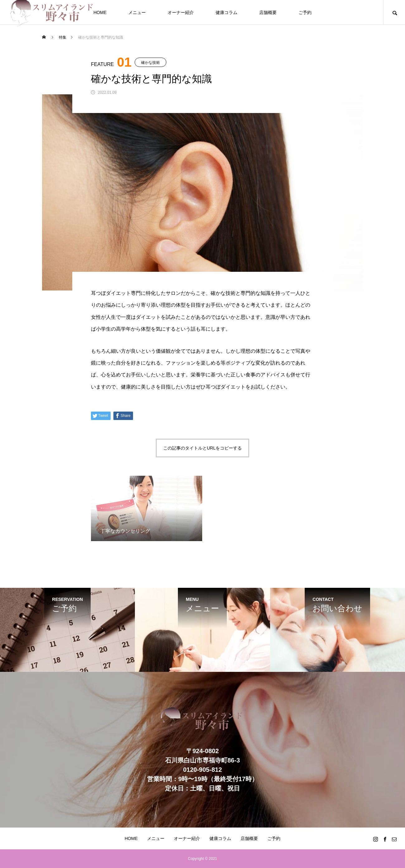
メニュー (137, 12)
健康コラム (226, 12)
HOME (100, 12)
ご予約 (305, 12)
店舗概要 (268, 12)
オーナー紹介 (181, 12)
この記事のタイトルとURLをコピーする (202, 448)
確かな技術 (150, 63)
